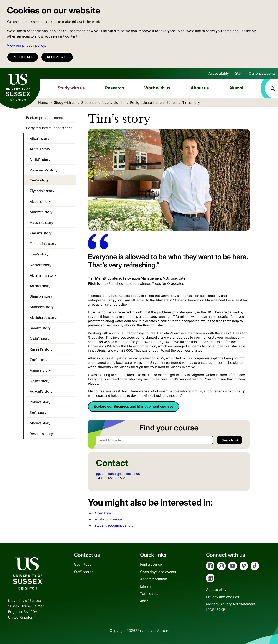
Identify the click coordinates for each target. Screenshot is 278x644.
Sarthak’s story (42, 307)
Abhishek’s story (43, 318)
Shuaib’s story (41, 296)
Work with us (157, 88)
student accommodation (114, 525)
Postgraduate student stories (49, 128)
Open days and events (158, 572)
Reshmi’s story (41, 434)
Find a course (151, 564)
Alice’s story (40, 138)
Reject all (23, 57)
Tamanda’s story (43, 244)
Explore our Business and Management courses (134, 406)
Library (146, 586)
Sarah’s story (40, 328)
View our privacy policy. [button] (26, 45)
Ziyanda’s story (42, 191)
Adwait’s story (41, 391)
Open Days (103, 513)
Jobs (144, 601)
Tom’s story (39, 254)
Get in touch (84, 564)
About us (200, 88)
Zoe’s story (39, 360)
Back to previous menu (45, 118)
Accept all (57, 57)
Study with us (71, 88)
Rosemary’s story (44, 170)
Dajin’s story (40, 381)
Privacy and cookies (223, 597)
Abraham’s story (43, 275)
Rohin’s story (40, 402)
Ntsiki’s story (40, 160)
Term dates (149, 593)
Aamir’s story (40, 370)
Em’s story (38, 413)
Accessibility (219, 73)
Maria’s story (40, 423)
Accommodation (154, 579)
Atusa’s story (40, 286)
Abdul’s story (40, 201)
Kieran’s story (41, 233)
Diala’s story (40, 339)
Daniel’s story (41, 265)
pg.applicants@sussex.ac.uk (118, 474)
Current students (262, 73)
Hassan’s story (41, 222)
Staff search (84, 572)
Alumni (236, 88)
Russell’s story (41, 349)
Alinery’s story (41, 212)
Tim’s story (39, 180)
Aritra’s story (40, 149)
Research (115, 88)
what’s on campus (109, 519)
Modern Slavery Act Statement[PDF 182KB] (231, 607)
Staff (239, 73)
